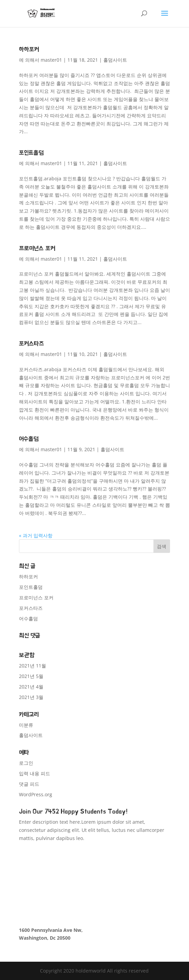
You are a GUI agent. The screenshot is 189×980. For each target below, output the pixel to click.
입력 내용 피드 (35, 773)
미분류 (26, 725)
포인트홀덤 (31, 153)
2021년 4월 (31, 687)
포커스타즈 (31, 344)
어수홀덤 (29, 439)
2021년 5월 (31, 676)
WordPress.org (36, 794)
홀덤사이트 (115, 60)
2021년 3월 (31, 697)
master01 (51, 60)
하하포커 (29, 49)
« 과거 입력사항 (36, 535)
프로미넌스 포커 (37, 248)
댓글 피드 (29, 784)
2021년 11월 (33, 666)
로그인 (26, 763)
